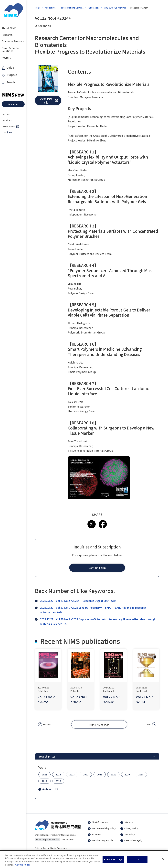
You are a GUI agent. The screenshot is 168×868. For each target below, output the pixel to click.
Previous (47, 724)
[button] (48, 100)
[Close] (163, 861)
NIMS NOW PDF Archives (115, 8)
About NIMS (50, 8)
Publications (94, 8)
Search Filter (47, 756)
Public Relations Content (72, 8)
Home (38, 8)
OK (137, 861)
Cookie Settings (113, 861)
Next (149, 724)
